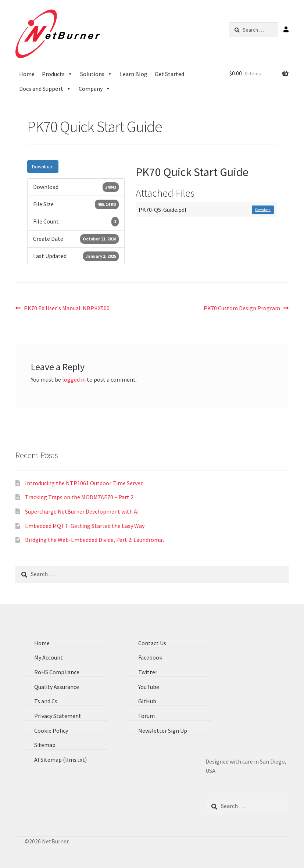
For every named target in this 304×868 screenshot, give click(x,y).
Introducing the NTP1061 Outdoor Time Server (84, 483)
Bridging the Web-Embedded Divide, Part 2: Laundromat (95, 540)
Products (57, 74)
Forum (146, 716)
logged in (74, 379)
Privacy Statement (58, 716)
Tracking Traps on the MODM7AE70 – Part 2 (79, 497)
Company (95, 89)
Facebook (150, 657)
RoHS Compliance (57, 672)
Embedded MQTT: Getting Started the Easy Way (85, 526)
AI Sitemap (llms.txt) (60, 760)
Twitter (148, 672)
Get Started (169, 74)
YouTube (149, 687)
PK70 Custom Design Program (242, 308)
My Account (49, 657)
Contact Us (152, 643)
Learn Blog (134, 74)
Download (43, 167)
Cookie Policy (51, 731)
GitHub (147, 701)
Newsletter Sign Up (163, 731)
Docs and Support (45, 89)
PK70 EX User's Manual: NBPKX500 (67, 308)
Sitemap (45, 745)
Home (27, 74)
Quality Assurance (57, 687)
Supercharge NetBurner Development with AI (82, 511)
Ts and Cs (46, 701)
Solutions (96, 74)
